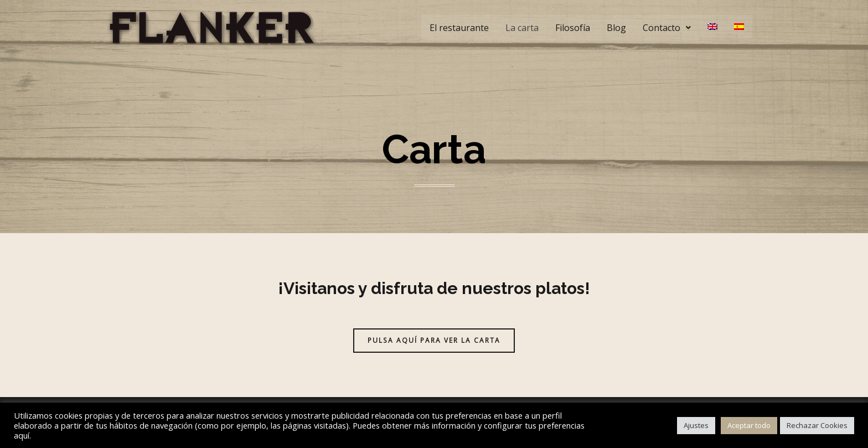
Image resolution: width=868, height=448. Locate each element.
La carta (522, 28)
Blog (616, 28)
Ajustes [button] (696, 425)
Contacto (667, 28)
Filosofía (573, 28)
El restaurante (459, 28)
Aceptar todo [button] (749, 425)
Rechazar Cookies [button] (817, 425)
